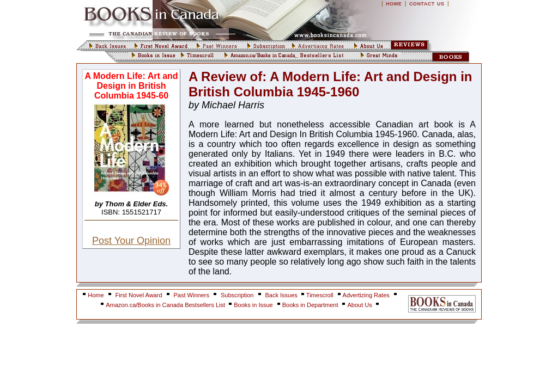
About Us (360, 305)
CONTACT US (427, 4)
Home (96, 295)
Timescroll (320, 295)
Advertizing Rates (366, 295)
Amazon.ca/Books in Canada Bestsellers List (166, 305)
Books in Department (310, 305)
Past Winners (192, 295)
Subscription (237, 295)
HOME (394, 4)
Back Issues (282, 295)
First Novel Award (139, 295)
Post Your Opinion (131, 241)
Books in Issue (253, 305)
